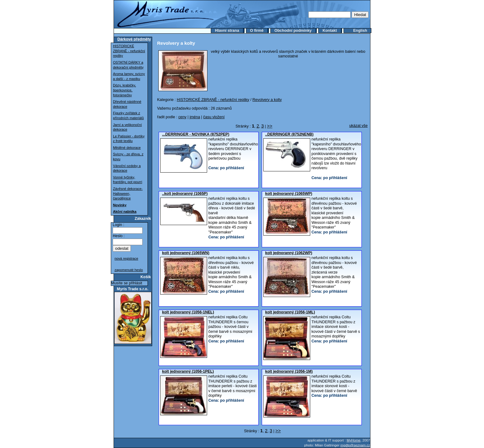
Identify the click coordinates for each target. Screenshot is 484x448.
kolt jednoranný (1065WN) (186, 253)
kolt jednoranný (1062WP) (289, 253)
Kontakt (330, 31)
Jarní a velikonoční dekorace (127, 127)
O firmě (257, 31)
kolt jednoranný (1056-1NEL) (188, 312)
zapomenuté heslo (129, 270)
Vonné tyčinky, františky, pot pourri (128, 180)
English (360, 31)
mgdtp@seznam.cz (355, 445)
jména (195, 117)
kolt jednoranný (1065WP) (289, 194)
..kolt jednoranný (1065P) (185, 194)
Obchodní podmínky (293, 31)
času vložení (214, 117)
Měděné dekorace (127, 148)
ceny (182, 117)
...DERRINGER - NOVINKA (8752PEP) (196, 134)
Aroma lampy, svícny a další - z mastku (129, 76)
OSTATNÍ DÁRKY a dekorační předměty (128, 65)
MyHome (354, 440)
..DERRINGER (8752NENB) (289, 134)
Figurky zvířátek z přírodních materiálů (128, 115)
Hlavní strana (227, 31)
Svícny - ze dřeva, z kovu (128, 157)
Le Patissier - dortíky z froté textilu (129, 139)
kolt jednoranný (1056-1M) (289, 371)
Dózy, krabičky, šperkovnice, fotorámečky (124, 90)
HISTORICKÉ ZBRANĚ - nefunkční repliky (129, 51)
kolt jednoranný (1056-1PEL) (188, 371)
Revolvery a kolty (267, 100)
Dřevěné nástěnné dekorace (127, 104)
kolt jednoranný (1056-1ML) (290, 312)
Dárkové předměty (134, 39)
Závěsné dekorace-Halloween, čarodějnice (128, 193)
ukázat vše (358, 126)
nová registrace (126, 258)
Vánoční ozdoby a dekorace (127, 168)
